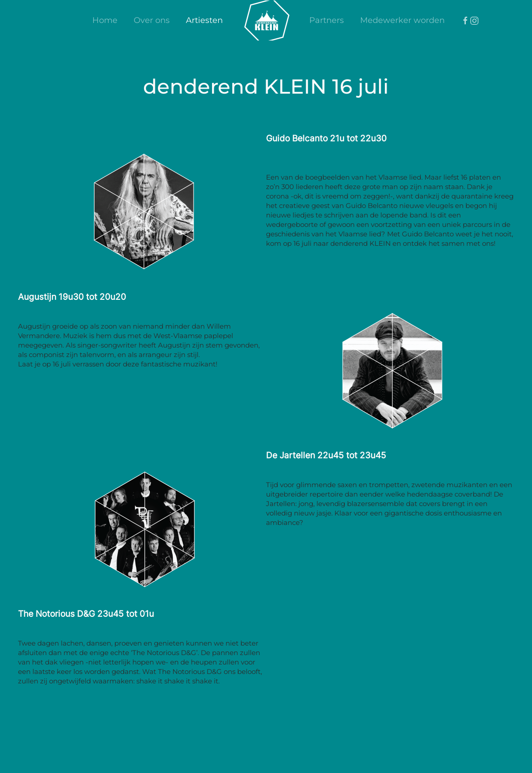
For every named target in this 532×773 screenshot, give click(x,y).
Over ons (152, 20)
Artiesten (204, 20)
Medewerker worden (402, 20)
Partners (327, 20)
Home (105, 20)
